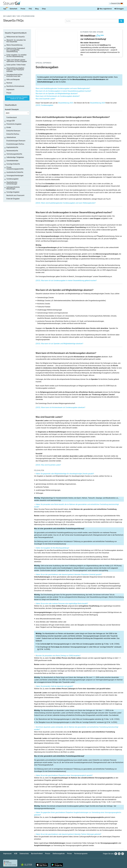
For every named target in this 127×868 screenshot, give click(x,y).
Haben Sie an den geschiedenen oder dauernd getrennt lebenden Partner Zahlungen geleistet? (68, 834)
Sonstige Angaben (13, 192)
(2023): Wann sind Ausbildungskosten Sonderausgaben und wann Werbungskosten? (66, 203)
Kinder (9, 127)
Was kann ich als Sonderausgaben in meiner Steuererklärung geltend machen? (63, 91)
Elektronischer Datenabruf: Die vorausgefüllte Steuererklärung (16, 50)
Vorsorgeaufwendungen (15, 176)
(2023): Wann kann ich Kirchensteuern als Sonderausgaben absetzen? (60, 407)
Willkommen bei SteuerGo (16, 37)
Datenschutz (24, 854)
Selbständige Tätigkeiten (15, 157)
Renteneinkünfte (12, 151)
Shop (44, 9)
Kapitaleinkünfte (12, 147)
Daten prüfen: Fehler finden (16, 65)
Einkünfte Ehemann (13, 131)
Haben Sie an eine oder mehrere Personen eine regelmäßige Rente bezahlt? (62, 603)
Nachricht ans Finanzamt (15, 195)
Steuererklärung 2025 (97, 103)
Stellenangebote (59, 854)
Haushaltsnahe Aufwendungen (12, 183)
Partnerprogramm (81, 854)
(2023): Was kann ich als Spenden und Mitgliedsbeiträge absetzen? (59, 344)
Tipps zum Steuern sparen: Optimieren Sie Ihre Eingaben (17, 61)
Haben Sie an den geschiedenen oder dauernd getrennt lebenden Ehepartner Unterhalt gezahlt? (69, 574)
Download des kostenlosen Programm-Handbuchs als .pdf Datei (17, 98)
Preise (23, 9)
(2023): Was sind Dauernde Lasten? (48, 465)
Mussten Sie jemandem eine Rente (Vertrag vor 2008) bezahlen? (58, 656)
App (5, 9)
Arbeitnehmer (11, 137)
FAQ (30, 9)
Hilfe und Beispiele (13, 80)
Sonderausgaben (12, 179)
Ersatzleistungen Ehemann (16, 141)
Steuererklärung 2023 (66, 103)
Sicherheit (13, 9)
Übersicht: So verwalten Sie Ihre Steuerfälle (16, 41)
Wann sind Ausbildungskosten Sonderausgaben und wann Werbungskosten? (63, 88)
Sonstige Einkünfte (13, 164)
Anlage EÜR (11, 121)
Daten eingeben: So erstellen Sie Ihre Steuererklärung (16, 56)
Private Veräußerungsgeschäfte (15, 168)
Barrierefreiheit (37, 854)
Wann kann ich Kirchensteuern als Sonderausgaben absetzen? (58, 96)
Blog (37, 9)
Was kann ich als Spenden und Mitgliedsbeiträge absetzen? (57, 94)
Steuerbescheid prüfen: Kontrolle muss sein (15, 75)
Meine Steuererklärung (14, 45)
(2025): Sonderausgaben (44, 105)
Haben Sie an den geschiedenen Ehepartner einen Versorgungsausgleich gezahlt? (64, 775)
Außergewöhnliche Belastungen (13, 188)
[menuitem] (116, 4)
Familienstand (12, 117)
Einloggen (119, 9)
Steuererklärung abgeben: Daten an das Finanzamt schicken (15, 70)
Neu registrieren (105, 9)
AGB (16, 854)
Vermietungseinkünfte (14, 154)
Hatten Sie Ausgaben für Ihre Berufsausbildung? (52, 548)
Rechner (9, 83)
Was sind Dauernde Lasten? (46, 99)
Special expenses (43, 63)
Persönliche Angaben (14, 124)
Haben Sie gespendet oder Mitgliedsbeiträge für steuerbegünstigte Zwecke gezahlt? (65, 474)
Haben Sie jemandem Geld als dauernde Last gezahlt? (54, 686)
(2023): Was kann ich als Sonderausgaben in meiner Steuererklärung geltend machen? (66, 281)
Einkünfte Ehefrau (13, 134)
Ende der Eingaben (13, 199)
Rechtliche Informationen (15, 86)
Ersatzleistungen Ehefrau (15, 144)
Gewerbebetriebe (12, 161)
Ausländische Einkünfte (15, 172)
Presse (9, 93)
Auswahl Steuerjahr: (12, 109)
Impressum (10, 90)
